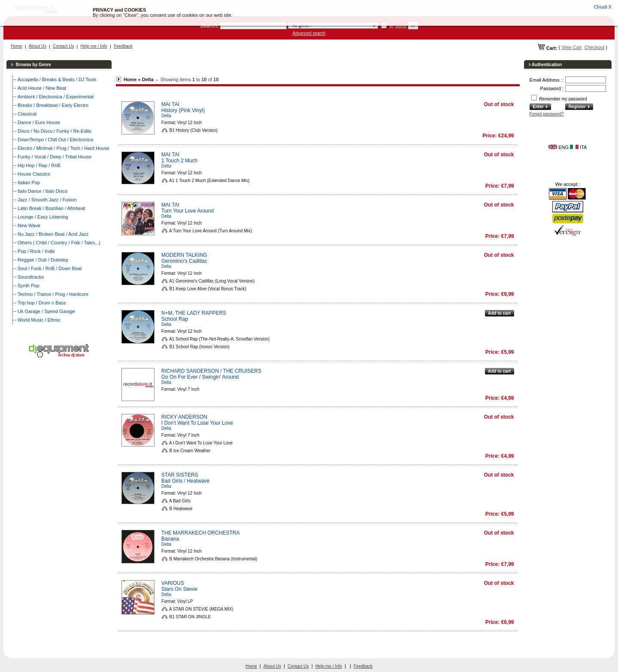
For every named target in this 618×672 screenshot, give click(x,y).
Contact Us (63, 46)
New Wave (29, 225)
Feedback (123, 46)
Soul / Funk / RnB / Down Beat (50, 268)
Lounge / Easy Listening (43, 217)
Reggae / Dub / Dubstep (43, 260)
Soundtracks (31, 277)
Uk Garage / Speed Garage (46, 311)
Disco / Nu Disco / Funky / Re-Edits (55, 131)
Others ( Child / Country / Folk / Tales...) (59, 243)
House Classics (34, 174)
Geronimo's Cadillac (184, 261)
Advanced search (309, 33)
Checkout (594, 47)
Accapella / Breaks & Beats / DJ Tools (57, 79)
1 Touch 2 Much (180, 161)
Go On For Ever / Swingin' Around (200, 377)
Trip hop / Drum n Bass (42, 303)
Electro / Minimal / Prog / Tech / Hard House (64, 148)
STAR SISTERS (180, 475)
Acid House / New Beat (42, 88)
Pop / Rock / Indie (36, 251)
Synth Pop (29, 286)
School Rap (175, 319)
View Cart (571, 47)
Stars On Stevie (179, 589)
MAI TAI (170, 104)
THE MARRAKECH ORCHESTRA (201, 533)
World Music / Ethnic (39, 320)
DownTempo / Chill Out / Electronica (55, 140)
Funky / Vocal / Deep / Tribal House (55, 157)
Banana (170, 539)
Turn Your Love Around (188, 211)
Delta (166, 116)
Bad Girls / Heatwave (186, 481)
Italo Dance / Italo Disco (42, 191)
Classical (27, 114)
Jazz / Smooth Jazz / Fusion (47, 200)
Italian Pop (29, 182)
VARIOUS (173, 583)
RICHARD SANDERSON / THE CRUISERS (211, 371)
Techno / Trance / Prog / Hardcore (53, 294)
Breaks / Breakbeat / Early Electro (53, 105)
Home (17, 46)
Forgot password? (547, 114)
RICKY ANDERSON (184, 417)
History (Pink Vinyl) (183, 110)
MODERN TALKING (184, 255)
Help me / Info (94, 46)
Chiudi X (603, 7)
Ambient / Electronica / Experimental (56, 97)
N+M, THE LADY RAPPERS (194, 313)
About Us (38, 46)
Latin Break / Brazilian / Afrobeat (51, 208)
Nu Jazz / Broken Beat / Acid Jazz (53, 234)
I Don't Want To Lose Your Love (197, 423)
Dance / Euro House (39, 122)
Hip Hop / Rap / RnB (39, 165)
